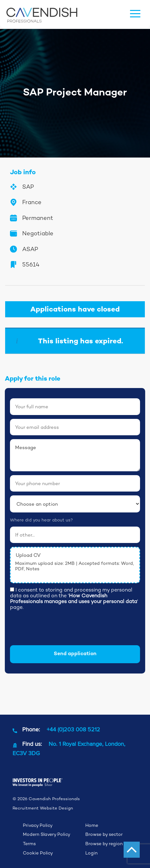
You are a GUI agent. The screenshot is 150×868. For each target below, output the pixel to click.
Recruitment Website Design (43, 808)
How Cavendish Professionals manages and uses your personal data (74, 598)
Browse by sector (104, 834)
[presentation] (59, 629)
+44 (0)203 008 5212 (73, 729)
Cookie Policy (38, 853)
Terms (29, 844)
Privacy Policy (38, 825)
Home (92, 825)
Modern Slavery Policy (47, 834)
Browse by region (104, 844)
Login (91, 853)
